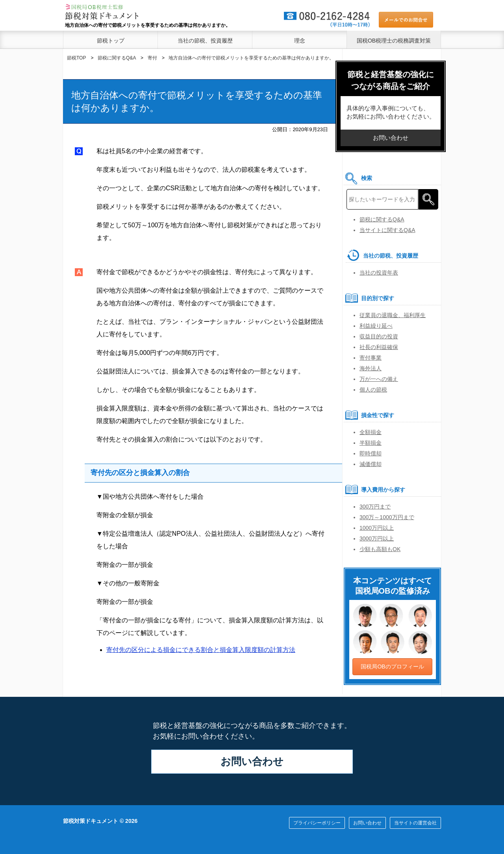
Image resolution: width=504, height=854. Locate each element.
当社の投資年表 (379, 273)
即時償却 (371, 453)
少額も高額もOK (380, 549)
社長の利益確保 (379, 347)
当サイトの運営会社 (415, 823)
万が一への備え (379, 379)
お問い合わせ (252, 761)
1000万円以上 (377, 528)
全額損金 (371, 432)
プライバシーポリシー (317, 823)
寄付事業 (371, 358)
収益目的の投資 (379, 336)
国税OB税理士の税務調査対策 (394, 41)
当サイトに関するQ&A (387, 230)
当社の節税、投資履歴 (205, 41)
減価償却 (371, 464)
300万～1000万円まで (387, 517)
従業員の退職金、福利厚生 (393, 315)
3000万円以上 (377, 538)
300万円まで (375, 507)
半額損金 (371, 443)
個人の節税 (373, 390)
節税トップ (111, 41)
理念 (300, 41)
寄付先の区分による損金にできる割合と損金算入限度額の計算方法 (201, 650)
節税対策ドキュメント (91, 821)
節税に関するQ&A (382, 219)
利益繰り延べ (376, 326)
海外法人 (371, 368)
